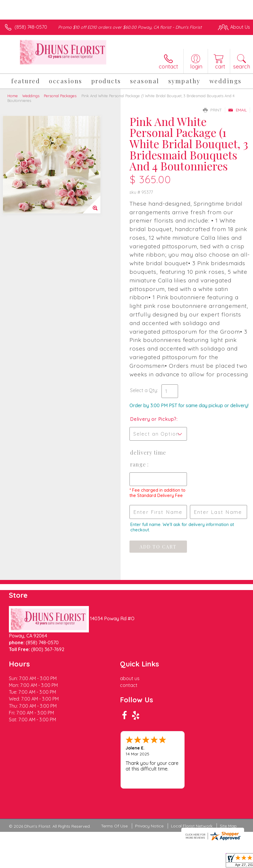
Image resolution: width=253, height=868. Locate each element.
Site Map (228, 826)
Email (237, 110)
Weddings (31, 96)
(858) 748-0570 (31, 27)
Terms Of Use (114, 826)
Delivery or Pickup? (153, 419)
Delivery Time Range (148, 458)
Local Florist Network (192, 826)
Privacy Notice (149, 826)
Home (13, 96)
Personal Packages (60, 96)
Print (212, 110)
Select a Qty (144, 390)
